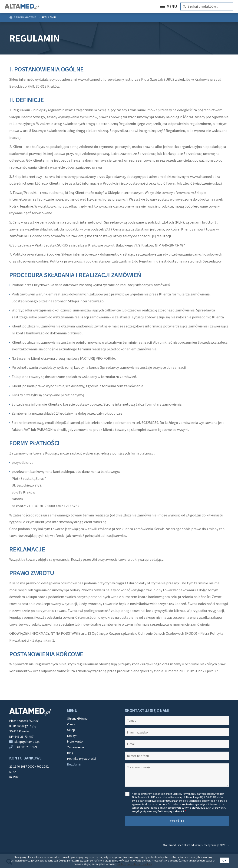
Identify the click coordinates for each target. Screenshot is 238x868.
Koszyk (72, 736)
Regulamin (74, 764)
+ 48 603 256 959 (26, 747)
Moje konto (75, 741)
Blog (70, 753)
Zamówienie (76, 747)
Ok (224, 860)
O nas (71, 724)
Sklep (71, 730)
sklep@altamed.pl (27, 742)
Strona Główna (77, 718)
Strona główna (25, 17)
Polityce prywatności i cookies (134, 864)
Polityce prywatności (171, 811)
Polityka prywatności (82, 759)
